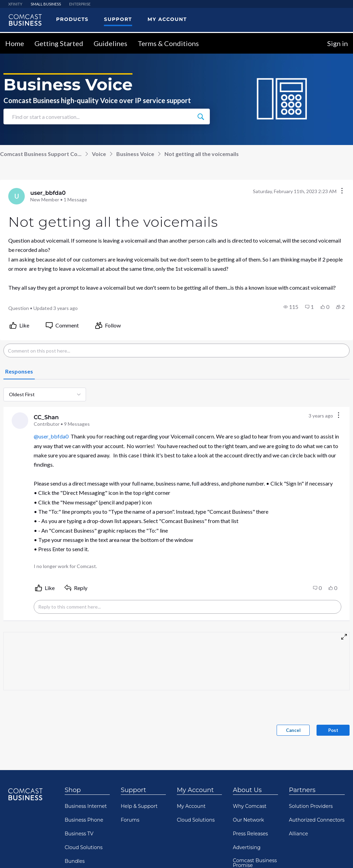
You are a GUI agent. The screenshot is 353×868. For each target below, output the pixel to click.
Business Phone (84, 820)
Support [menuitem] (118, 19)
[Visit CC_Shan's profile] (20, 420)
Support (133, 790)
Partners (302, 790)
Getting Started (59, 43)
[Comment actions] (339, 415)
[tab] (19, 371)
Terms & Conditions (168, 43)
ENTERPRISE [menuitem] (80, 4)
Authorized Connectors (317, 820)
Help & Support (139, 806)
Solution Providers (311, 806)
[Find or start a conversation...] (201, 116)
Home (15, 43)
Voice (99, 153)
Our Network (249, 820)
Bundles (75, 861)
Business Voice (135, 153)
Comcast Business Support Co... (41, 153)
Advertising (247, 847)
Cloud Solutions (84, 847)
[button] (291, 307)
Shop (73, 790)
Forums (130, 820)
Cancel (293, 730)
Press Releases (250, 833)
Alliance (298, 833)
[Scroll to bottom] (338, 853)
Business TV (79, 833)
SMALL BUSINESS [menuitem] (46, 4)
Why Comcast (250, 806)
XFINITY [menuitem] (15, 4)
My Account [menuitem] (167, 19)
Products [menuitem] (72, 19)
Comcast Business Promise (255, 863)
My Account (195, 790)
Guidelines (110, 43)
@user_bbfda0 (51, 436)
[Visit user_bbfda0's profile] (17, 196)
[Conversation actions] (342, 191)
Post (333, 730)
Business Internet (86, 806)
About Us (247, 790)
